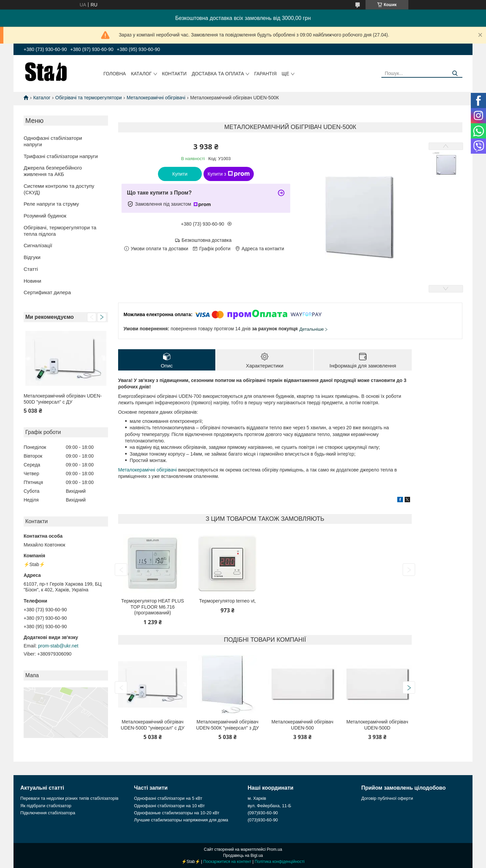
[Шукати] (455, 73)
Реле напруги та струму (51, 204)
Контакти (174, 74)
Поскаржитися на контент (227, 862)
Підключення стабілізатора (48, 813)
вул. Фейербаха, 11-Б (269, 806)
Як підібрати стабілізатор (46, 806)
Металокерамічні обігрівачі (156, 98)
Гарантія (265, 74)
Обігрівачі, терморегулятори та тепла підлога (60, 231)
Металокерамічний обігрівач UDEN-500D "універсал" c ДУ (63, 399)
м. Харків (257, 798)
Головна (115, 74)
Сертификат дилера (47, 292)
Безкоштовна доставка (207, 240)
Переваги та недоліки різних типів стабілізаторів (69, 798)
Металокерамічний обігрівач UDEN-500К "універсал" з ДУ (227, 725)
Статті (31, 269)
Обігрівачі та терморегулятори (89, 98)
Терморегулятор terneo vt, (227, 601)
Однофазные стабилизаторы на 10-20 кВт (177, 813)
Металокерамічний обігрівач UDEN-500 (302, 725)
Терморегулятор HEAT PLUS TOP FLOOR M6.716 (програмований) (153, 607)
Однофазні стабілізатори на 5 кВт (168, 798)
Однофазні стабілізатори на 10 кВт (169, 806)
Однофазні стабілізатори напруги (53, 141)
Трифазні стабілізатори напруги (61, 156)
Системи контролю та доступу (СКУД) (59, 189)
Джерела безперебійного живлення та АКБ (53, 171)
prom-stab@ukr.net (58, 646)
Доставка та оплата (218, 74)
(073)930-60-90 (263, 820)
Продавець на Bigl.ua (243, 856)
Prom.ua (275, 849)
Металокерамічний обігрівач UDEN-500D (377, 725)
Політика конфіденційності (280, 862)
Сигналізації (38, 245)
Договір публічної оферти (387, 798)
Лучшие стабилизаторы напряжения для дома (181, 820)
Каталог (141, 74)
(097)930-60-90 (263, 813)
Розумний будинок (45, 216)
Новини (32, 281)
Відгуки (32, 257)
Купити (180, 174)
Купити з (229, 174)
